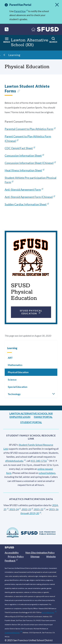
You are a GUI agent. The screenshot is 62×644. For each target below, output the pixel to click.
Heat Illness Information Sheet (24, 170)
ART (10, 358)
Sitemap (35, 556)
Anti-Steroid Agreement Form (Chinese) (30, 197)
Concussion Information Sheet (24, 155)
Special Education (18, 387)
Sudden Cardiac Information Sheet (27, 204)
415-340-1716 (40, 461)
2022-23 (27, 509)
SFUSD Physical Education (31, 312)
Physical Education (18, 372)
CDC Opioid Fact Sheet (20, 148)
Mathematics (15, 365)
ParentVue (21, 11)
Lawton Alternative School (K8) (31, 413)
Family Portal (43, 417)
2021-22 (40, 509)
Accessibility (12, 552)
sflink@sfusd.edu (15, 461)
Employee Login (20, 417)
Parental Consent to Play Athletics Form (30, 129)
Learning (14, 55)
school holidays (47, 473)
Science (12, 380)
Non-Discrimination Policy (40, 552)
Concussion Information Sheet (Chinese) (30, 163)
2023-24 (15, 509)
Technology (14, 394)
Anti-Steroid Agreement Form (24, 189)
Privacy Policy (16, 556)
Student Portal (31, 422)
